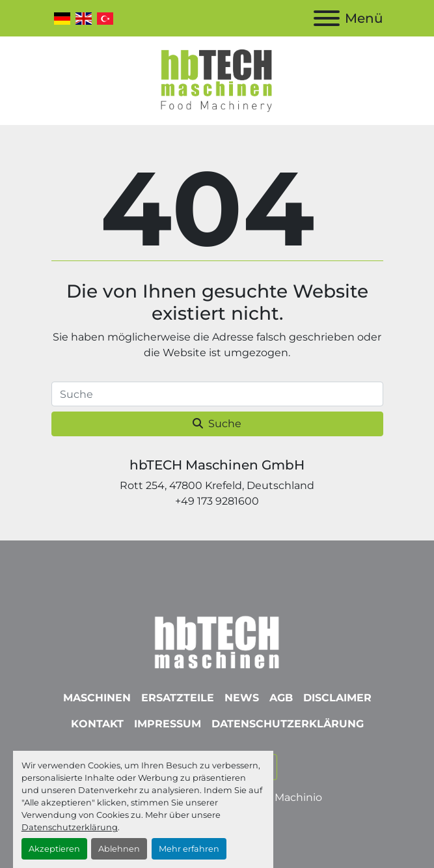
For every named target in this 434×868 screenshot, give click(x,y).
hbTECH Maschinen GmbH (217, 465)
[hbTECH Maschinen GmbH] (217, 639)
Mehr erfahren (189, 849)
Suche (217, 424)
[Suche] (217, 394)
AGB (281, 698)
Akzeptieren (54, 849)
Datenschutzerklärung (70, 827)
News (242, 698)
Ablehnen (119, 849)
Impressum (168, 724)
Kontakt (97, 724)
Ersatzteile (178, 698)
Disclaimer (337, 698)
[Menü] (327, 18)
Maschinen (97, 698)
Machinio (298, 797)
